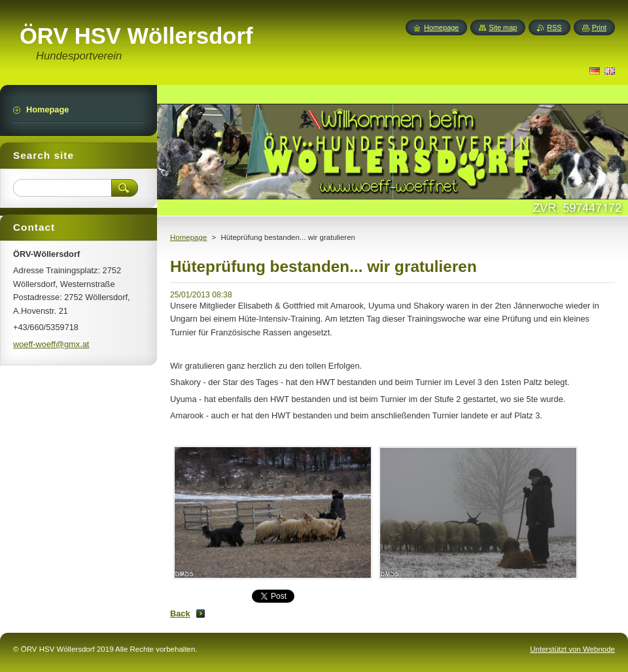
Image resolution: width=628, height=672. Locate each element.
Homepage (188, 237)
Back (180, 613)
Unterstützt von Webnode (572, 649)
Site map (503, 27)
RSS (554, 27)
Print (599, 27)
